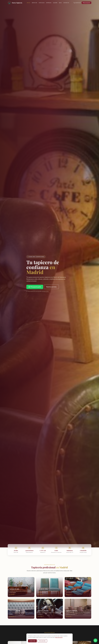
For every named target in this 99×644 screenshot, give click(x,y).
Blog (60, 3)
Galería (55, 3)
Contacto (66, 3)
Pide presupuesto (86, 3)
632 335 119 (77, 3)
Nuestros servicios (51, 287)
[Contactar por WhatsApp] (95, 640)
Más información (59, 637)
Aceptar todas (32, 641)
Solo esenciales (42, 641)
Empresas (49, 3)
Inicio (29, 3)
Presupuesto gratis (35, 287)
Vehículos (42, 3)
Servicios (34, 3)
